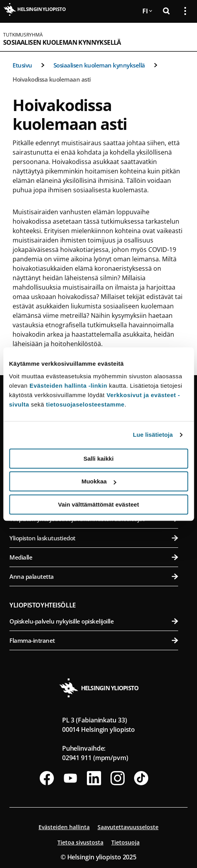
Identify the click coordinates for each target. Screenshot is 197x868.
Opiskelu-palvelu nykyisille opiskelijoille (94, 621)
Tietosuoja (125, 842)
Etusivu (22, 65)
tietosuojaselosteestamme (85, 404)
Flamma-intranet (94, 640)
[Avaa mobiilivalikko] (182, 37)
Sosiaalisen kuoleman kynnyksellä (62, 42)
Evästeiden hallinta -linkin (68, 386)
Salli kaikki (98, 459)
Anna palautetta (94, 576)
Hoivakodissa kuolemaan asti (52, 79)
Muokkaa (99, 481)
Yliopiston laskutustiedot (94, 538)
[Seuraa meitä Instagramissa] (118, 778)
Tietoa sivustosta (80, 842)
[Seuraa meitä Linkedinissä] (94, 778)
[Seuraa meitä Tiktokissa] (141, 778)
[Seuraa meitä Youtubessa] (70, 778)
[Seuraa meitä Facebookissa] (47, 778)
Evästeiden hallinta (64, 827)
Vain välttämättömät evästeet (99, 504)
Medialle (94, 557)
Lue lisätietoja (153, 435)
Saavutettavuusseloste (128, 827)
